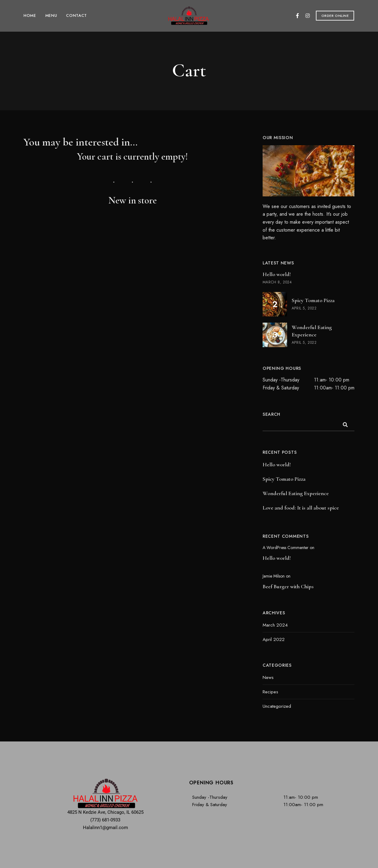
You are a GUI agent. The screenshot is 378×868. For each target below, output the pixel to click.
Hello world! (277, 464)
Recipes (270, 692)
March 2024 (275, 625)
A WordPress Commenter (286, 548)
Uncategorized (277, 706)
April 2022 (274, 639)
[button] (335, 16)
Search (271, 414)
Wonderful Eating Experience (296, 493)
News (268, 677)
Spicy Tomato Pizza (284, 479)
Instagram (308, 16)
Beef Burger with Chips (288, 586)
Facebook (298, 16)
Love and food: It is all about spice (301, 508)
